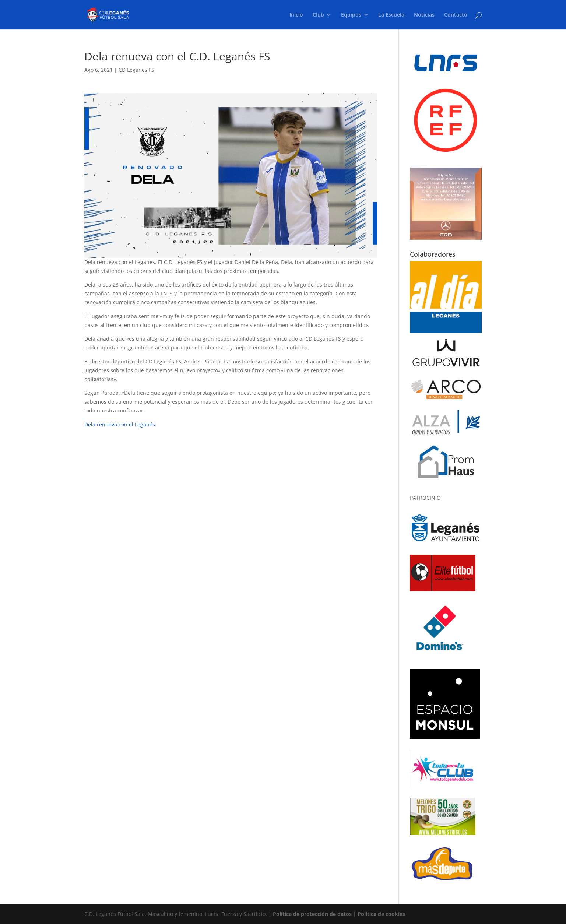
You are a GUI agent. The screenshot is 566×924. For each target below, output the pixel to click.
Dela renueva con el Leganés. (120, 424)
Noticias (424, 15)
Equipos (351, 15)
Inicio (296, 15)
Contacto (456, 15)
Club (318, 15)
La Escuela (391, 15)
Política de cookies (381, 914)
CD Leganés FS (136, 70)
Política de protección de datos (312, 914)
